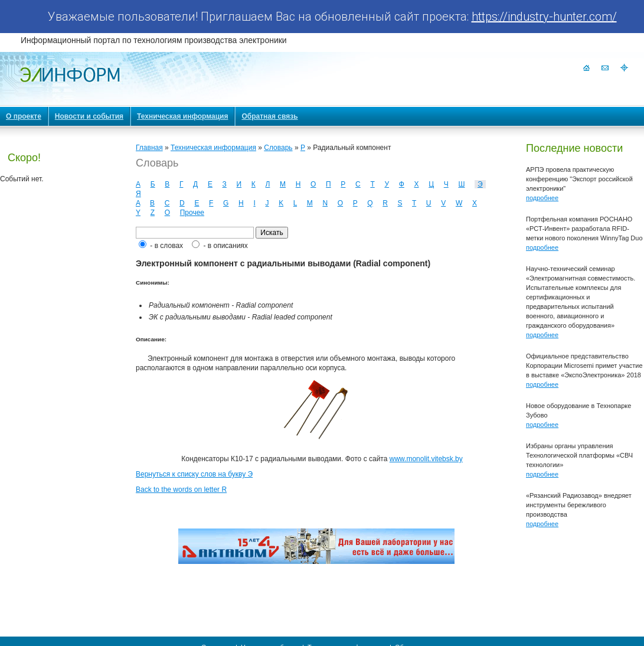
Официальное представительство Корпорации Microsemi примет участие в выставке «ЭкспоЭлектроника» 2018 (584, 366)
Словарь (278, 148)
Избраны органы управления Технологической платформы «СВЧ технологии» (579, 455)
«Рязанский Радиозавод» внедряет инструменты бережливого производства (579, 505)
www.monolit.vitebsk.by (426, 459)
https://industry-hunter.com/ (544, 17)
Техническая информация (213, 148)
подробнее (542, 198)
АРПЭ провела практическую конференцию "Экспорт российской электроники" (579, 179)
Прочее (192, 213)
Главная (149, 148)
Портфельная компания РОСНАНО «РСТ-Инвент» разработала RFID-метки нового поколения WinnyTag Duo (584, 229)
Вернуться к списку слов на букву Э (194, 474)
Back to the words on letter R (181, 490)
